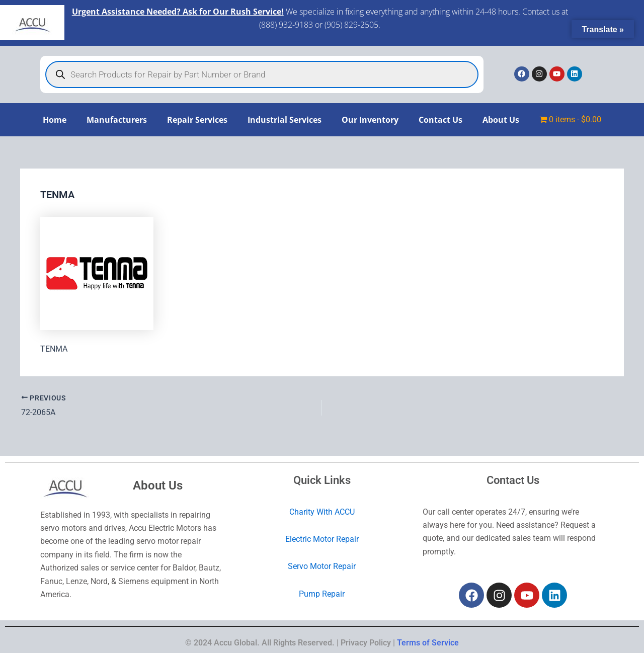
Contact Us (440, 120)
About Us (501, 120)
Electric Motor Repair (322, 539)
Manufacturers (117, 120)
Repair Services (197, 120)
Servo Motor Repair (322, 566)
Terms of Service (428, 643)
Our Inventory (370, 120)
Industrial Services (285, 120)
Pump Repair (322, 593)
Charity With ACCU (322, 511)
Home (55, 120)
